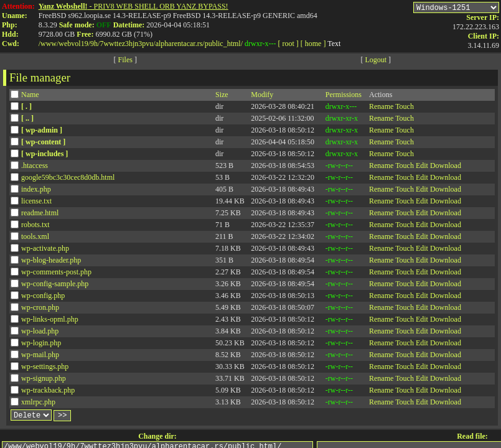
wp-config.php (43, 297)
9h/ (95, 44)
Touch (405, 108)
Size (222, 96)
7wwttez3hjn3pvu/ (127, 44)
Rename (381, 108)
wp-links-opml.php (50, 321)
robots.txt (35, 226)
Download (446, 167)
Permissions (344, 96)
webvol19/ (74, 44)
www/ (49, 44)
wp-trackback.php (48, 392)
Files (125, 62)
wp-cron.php (40, 309)
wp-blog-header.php (51, 262)
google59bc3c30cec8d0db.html (68, 179)
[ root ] (288, 44)
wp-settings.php (45, 368)
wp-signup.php (44, 380)
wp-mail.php (40, 357)
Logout (376, 62)
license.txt (36, 203)
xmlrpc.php (38, 404)
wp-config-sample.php (55, 286)
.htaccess (35, 167)
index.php (36, 191)
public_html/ (224, 44)
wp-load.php (40, 333)
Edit (422, 167)
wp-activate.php (45, 250)
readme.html (40, 215)
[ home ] (313, 44)
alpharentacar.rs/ (180, 44)
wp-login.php (41, 345)
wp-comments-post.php (56, 274)
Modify (262, 96)
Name (30, 96)
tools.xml (35, 238)
